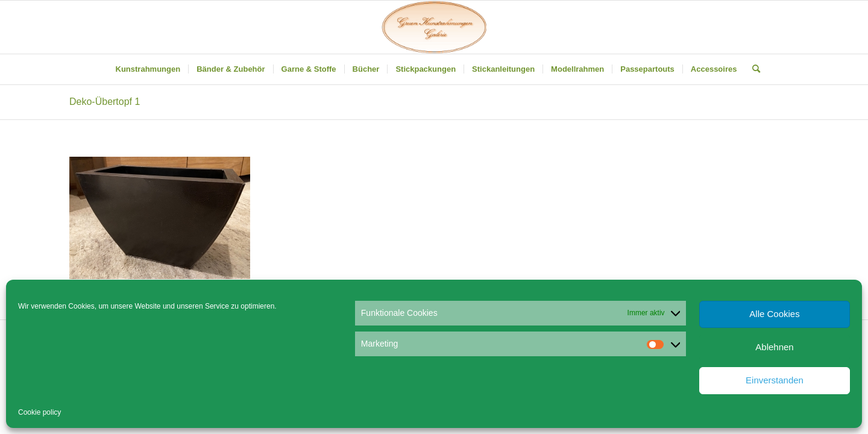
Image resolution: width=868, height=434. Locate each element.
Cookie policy (39, 412)
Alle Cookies (774, 314)
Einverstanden (775, 380)
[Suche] (752, 69)
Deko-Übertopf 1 (105, 102)
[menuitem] (148, 69)
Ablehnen (774, 347)
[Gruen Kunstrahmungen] (434, 27)
